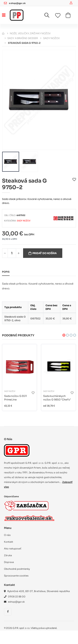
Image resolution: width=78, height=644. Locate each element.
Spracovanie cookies (16, 576)
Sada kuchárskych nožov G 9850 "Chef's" (57, 398)
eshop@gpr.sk (17, 3)
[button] (49, 16)
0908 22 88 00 (17, 597)
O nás (7, 535)
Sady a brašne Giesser (22, 38)
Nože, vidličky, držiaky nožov (30, 33)
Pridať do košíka (45, 253)
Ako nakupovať (13, 549)
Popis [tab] (6, 272)
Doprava (9, 562)
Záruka (8, 555)
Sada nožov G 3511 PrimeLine (16, 398)
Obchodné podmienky (17, 569)
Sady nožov (51, 38)
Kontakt (9, 542)
